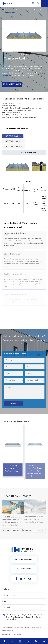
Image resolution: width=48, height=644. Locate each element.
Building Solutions (9, 595)
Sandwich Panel (26, 10)
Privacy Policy (16, 635)
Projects (5, 601)
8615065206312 (24, 569)
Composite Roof (10, 13)
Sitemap (5, 635)
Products (14, 10)
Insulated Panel (40, 10)
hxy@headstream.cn (24, 559)
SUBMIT (15, 404)
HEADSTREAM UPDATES (18, 498)
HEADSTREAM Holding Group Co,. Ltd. (25, 628)
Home (6, 10)
